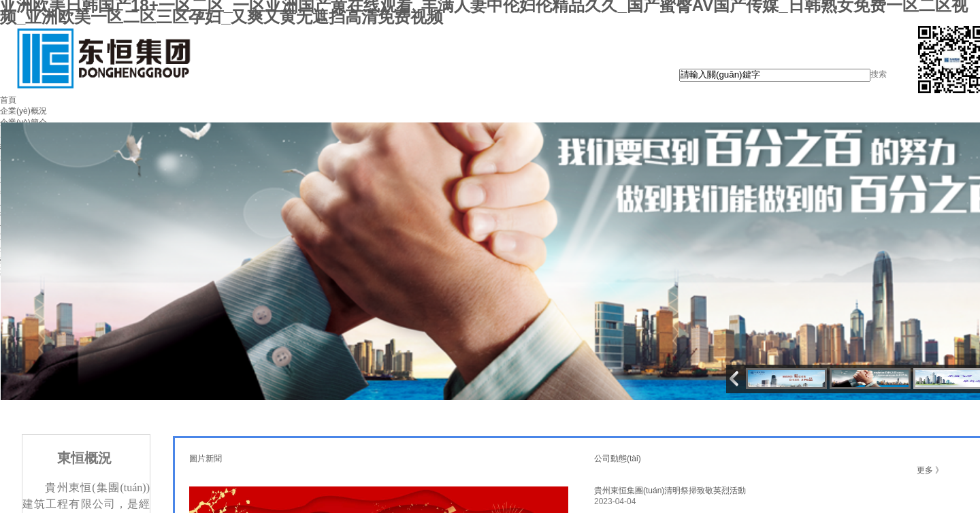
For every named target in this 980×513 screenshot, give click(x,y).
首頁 (8, 100)
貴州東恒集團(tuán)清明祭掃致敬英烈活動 (670, 491)
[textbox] (775, 75)
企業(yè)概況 (23, 111)
